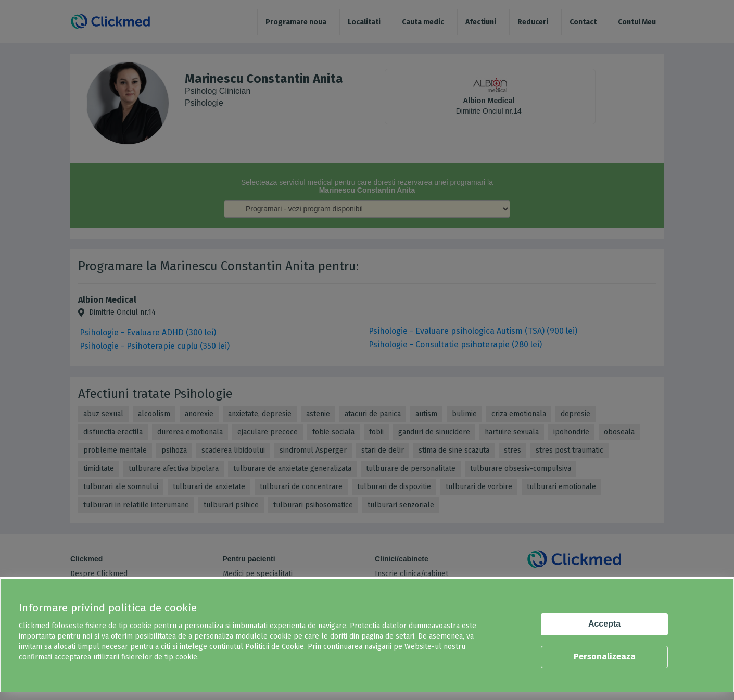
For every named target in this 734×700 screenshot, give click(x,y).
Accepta (604, 624)
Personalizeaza (605, 657)
